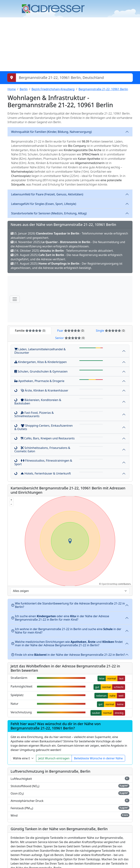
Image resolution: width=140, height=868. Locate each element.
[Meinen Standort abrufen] (12, 78)
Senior (70, 338)
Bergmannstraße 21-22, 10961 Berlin (103, 89)
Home (12, 89)
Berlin (24, 89)
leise (102, 678)
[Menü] (15, 299)
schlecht (119, 687)
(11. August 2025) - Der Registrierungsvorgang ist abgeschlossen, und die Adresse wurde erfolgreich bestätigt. (66, 266)
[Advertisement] (70, 44)
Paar (71, 331)
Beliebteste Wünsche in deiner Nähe (98, 758)
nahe (112, 696)
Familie (30, 331)
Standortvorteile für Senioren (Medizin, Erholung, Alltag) (49, 213)
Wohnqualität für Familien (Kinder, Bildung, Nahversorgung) (51, 132)
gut (97, 687)
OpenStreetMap (109, 584)
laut (121, 678)
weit (121, 696)
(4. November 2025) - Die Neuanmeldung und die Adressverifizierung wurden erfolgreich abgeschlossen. (68, 244)
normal (112, 678)
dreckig (119, 713)
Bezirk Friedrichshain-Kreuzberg (53, 89)
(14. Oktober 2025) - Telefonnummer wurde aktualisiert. (62, 251)
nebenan (101, 696)
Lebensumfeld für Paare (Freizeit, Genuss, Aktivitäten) (47, 194)
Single (110, 331)
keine (120, 704)
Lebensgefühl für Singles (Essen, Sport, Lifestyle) (44, 204)
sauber (96, 713)
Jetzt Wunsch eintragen (54, 758)
